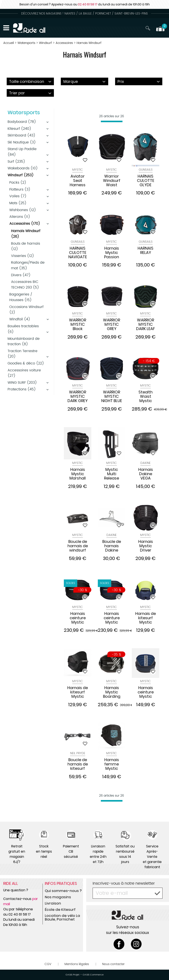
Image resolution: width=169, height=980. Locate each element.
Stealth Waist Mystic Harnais (146, 396)
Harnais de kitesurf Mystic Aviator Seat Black (78, 692)
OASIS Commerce (93, 975)
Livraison (53, 903)
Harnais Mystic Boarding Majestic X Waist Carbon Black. (112, 692)
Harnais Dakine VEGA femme (146, 474)
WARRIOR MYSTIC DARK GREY (78, 396)
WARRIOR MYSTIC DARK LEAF (146, 324)
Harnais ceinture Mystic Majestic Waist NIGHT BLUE (112, 618)
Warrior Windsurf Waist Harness (112, 181)
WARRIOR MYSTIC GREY (112, 324)
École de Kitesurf (60, 909)
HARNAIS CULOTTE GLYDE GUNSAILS (146, 181)
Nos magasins (58, 897)
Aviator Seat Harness (78, 181)
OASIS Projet (72, 975)
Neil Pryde (78, 753)
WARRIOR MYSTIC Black (78, 324)
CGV (48, 964)
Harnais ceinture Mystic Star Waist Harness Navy (146, 692)
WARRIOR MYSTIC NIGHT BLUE (112, 396)
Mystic (78, 170)
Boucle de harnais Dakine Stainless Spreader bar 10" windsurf (112, 546)
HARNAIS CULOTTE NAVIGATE (78, 253)
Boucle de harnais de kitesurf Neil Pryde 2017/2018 (78, 764)
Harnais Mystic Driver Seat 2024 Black (146, 546)
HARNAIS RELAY (146, 251)
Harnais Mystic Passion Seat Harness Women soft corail (112, 253)
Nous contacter (113, 964)
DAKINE (146, 463)
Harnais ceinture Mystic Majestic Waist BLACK (78, 618)
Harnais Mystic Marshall (78, 474)
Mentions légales (77, 964)
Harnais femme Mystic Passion (112, 764)
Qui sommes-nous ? (63, 891)
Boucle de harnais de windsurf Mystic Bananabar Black (78, 546)
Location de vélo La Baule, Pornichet (62, 917)
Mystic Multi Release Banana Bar (112, 474)
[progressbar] (112, 121)
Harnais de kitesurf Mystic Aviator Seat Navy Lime (146, 618)
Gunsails (146, 170)
